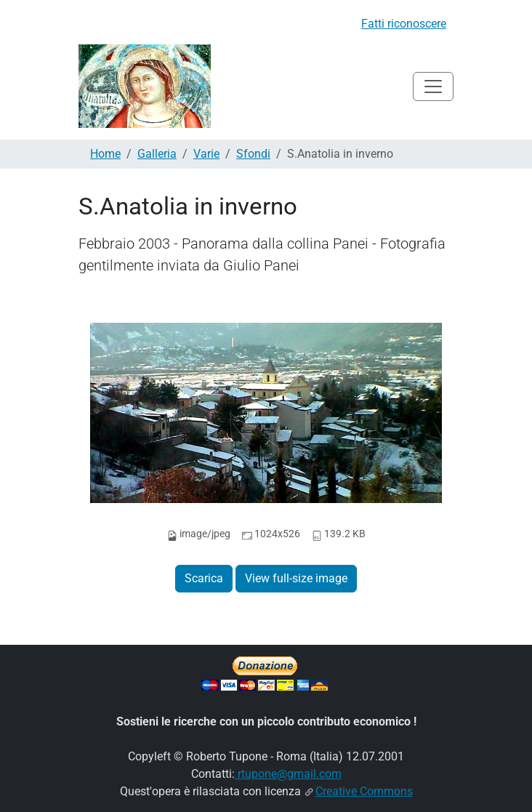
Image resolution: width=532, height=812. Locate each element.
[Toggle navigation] (433, 87)
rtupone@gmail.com (288, 774)
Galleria (157, 154)
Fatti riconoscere (404, 24)
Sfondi (253, 154)
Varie (206, 154)
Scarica (204, 578)
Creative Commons (364, 791)
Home (105, 154)
